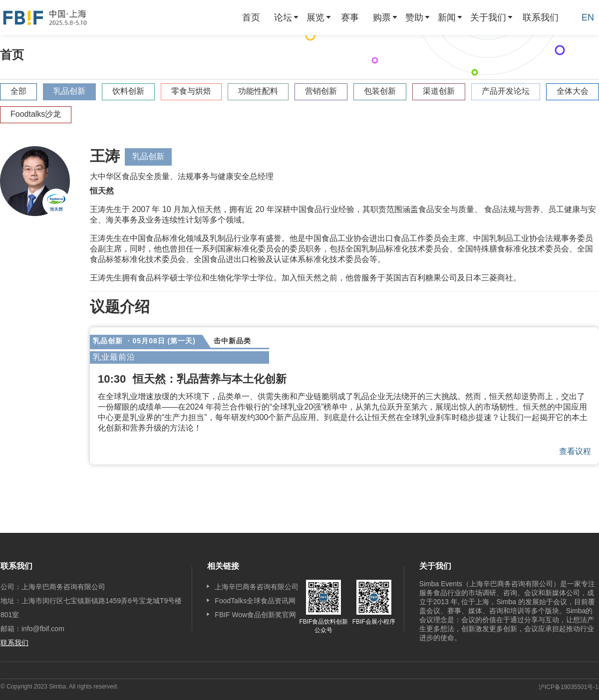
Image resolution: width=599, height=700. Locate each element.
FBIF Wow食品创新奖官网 (255, 615)
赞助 (414, 17)
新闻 (447, 17)
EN (588, 17)
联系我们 (541, 17)
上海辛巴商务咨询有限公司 (257, 587)
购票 (382, 17)
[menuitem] (251, 17)
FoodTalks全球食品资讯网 (255, 601)
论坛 (283, 17)
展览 (315, 17)
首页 (251, 17)
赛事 (350, 17)
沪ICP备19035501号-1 (569, 687)
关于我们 (488, 17)
